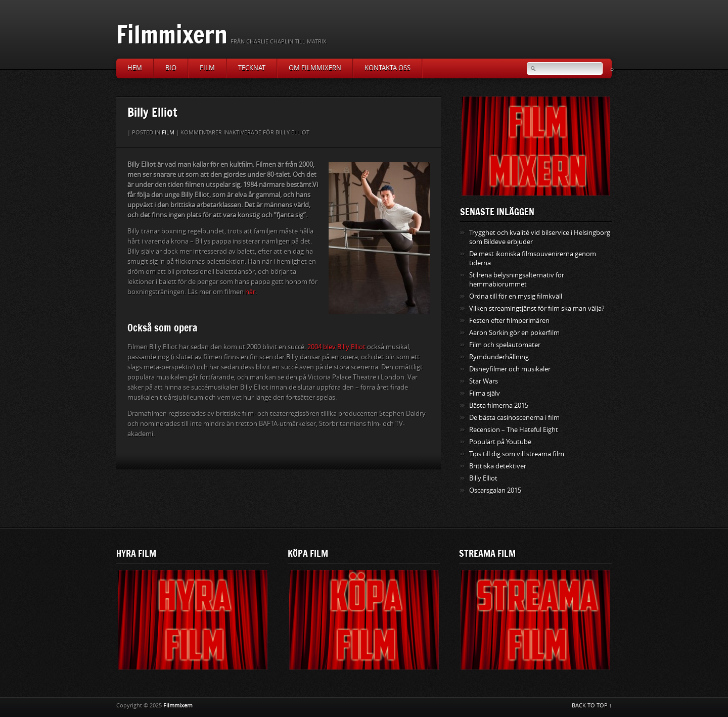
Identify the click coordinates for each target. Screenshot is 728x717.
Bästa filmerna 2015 (499, 405)
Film (207, 68)
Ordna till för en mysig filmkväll (516, 296)
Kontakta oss (388, 68)
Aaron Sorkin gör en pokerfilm (514, 333)
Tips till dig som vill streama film (517, 454)
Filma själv (485, 393)
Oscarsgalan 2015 (495, 490)
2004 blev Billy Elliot (336, 347)
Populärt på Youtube (500, 442)
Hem (135, 68)
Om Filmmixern (315, 68)
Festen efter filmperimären (509, 321)
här (250, 292)
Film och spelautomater (505, 345)
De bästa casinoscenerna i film (514, 418)
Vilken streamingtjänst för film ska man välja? (537, 308)
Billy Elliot (483, 478)
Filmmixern (172, 34)
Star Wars (484, 381)
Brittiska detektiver (498, 466)
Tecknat (252, 68)
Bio (171, 68)
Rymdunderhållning (499, 357)
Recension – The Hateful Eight (514, 430)
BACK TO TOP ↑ (592, 706)
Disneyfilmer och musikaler (510, 369)
